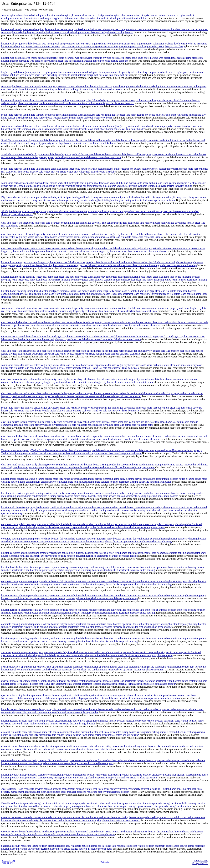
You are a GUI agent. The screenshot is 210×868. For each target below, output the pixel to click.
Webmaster (105, 862)
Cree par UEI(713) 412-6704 (200, 862)
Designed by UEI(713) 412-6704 (8, 862)
